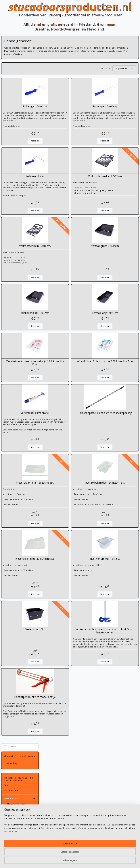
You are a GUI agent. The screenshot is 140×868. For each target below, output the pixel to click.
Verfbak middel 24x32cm (65, 323)
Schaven (11, 140)
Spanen (21, 101)
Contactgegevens (56, 781)
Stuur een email (56, 777)
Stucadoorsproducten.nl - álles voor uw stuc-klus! (19, 71)
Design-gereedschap (21, 167)
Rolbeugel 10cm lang (115, 111)
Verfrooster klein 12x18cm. (65, 256)
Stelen (10, 210)
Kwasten (14, 156)
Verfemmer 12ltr (65, 644)
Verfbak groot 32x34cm (115, 256)
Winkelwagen (14, 55)
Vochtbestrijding (12, 321)
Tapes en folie (20, 221)
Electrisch (21, 194)
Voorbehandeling (20, 242)
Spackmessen (21, 107)
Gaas (7, 236)
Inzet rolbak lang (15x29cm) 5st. (65, 498)
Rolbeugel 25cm (65, 184)
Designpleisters (20, 277)
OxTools (48, 57)
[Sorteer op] (113, 72)
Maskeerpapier (12, 231)
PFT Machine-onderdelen (20, 300)
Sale (6, 77)
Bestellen (65, 148)
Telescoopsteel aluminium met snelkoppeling (115, 424)
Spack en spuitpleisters (16, 288)
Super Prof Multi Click (18, 215)
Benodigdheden (18, 161)
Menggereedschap (21, 178)
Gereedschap (20, 91)
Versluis (105, 54)
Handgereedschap (16, 96)
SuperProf (115, 54)
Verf (20, 254)
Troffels (21, 124)
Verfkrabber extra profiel (65, 423)
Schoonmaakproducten (19, 189)
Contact (20, 335)
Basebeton (20, 265)
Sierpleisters (20, 260)
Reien (21, 129)
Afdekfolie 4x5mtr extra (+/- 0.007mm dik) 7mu (115, 373)
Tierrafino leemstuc (20, 283)
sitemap (61, 861)
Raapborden (13, 135)
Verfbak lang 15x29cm (115, 323)
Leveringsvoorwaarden (59, 784)
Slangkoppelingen (16, 205)
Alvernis (124, 54)
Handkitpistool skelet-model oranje (65, 717)
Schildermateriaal (21, 145)
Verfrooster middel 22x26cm (115, 184)
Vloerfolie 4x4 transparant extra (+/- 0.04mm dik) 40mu (65, 373)
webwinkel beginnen (83, 861)
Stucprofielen (20, 294)
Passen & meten (15, 184)
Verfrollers (16, 151)
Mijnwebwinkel (115, 861)
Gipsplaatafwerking (14, 311)
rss (69, 861)
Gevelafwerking (12, 326)
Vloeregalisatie (12, 316)
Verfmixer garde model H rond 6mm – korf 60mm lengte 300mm (115, 646)
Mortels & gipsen (20, 248)
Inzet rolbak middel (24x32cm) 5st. (115, 498)
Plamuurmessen (15, 118)
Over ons (9, 340)
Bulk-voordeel (11, 82)
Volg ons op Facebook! (17, 351)
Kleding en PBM (20, 306)
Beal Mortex (20, 271)
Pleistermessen (15, 113)
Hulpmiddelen (14, 200)
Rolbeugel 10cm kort (65, 111)
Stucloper (9, 226)
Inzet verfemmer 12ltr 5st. (115, 574)
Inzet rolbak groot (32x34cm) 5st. (65, 574)
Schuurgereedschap (21, 173)
